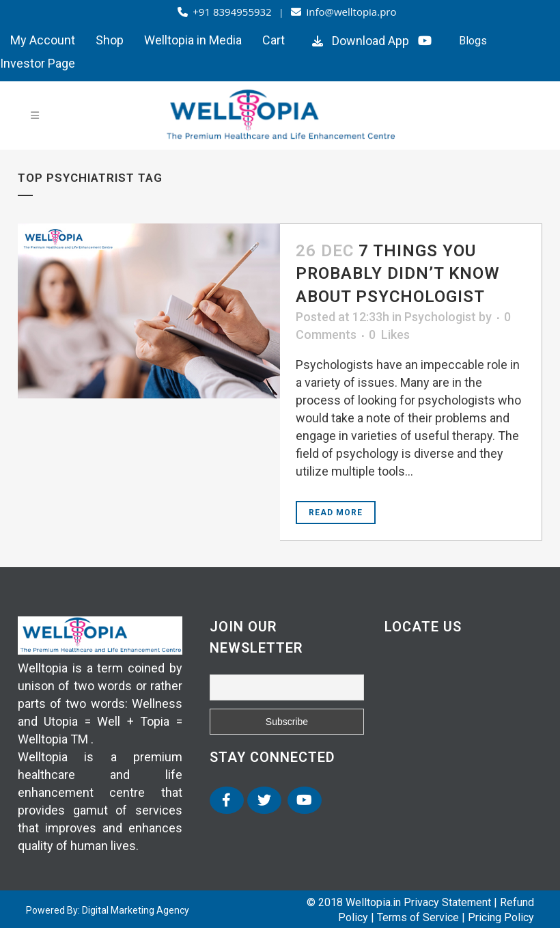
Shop (110, 40)
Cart (274, 40)
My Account (43, 40)
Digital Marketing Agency (136, 910)
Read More (336, 513)
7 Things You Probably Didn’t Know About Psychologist (398, 273)
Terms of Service (418, 917)
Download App (359, 41)
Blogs (473, 41)
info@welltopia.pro (344, 12)
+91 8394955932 (226, 12)
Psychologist (440, 317)
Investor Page (38, 63)
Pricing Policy (501, 917)
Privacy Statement (447, 902)
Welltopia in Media (193, 40)
